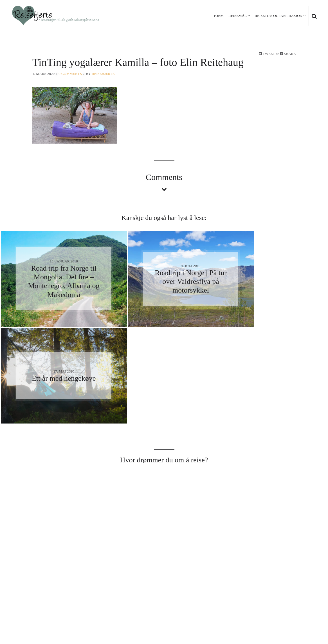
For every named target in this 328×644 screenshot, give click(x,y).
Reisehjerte (104, 74)
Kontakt (306, 611)
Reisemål (238, 16)
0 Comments (70, 74)
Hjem (219, 16)
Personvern (278, 611)
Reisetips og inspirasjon (278, 16)
